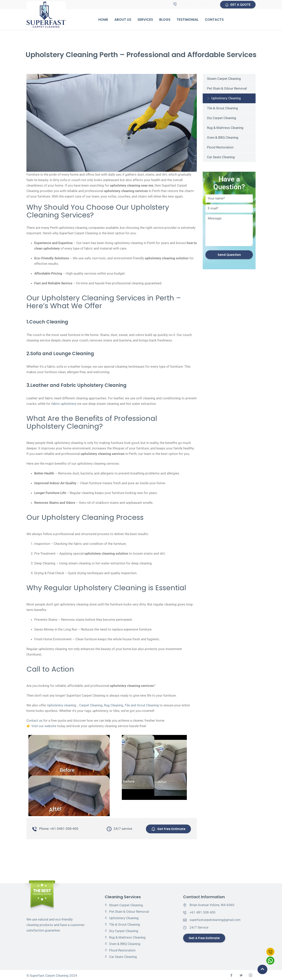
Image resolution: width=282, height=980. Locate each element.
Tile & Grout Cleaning (222, 109)
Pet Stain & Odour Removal (227, 89)
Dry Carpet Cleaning (222, 119)
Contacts (214, 20)
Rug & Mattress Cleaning (225, 128)
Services (145, 20)
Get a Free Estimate (205, 937)
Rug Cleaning (114, 706)
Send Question (229, 256)
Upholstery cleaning (62, 706)
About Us (123, 20)
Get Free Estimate (168, 828)
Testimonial (188, 20)
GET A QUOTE (237, 5)
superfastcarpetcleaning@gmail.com (217, 919)
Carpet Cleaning (91, 706)
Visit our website (44, 727)
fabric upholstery (64, 404)
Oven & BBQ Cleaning (223, 138)
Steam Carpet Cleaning (224, 79)
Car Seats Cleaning (221, 158)
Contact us (34, 721)
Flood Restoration (220, 148)
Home (103, 20)
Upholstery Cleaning (226, 99)
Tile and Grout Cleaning (142, 706)
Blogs (165, 20)
